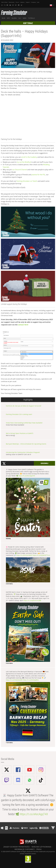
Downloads (11, 2)
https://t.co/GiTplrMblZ (24, 555)
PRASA (39, 849)
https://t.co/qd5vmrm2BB (32, 600)
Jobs (38, 2)
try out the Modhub (24, 162)
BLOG (3, 18)
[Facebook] (7, 5)
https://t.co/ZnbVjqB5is (31, 680)
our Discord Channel (20, 170)
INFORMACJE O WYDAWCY (25, 849)
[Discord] (19, 5)
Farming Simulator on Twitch (27, 181)
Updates (22, 2)
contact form (23, 325)
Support (28, 2)
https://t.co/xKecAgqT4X (27, 476)
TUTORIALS (31, 18)
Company (33, 2)
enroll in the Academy (29, 157)
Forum (17, 2)
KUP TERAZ (28, 23)
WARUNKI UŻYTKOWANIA (41, 847)
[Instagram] (13, 5)
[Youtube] (10, 5)
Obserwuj (44, 463)
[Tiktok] (22, 5)
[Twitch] (16, 5)
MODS (25, 18)
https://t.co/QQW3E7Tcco (41, 555)
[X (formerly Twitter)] (5, 5)
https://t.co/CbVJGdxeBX (14, 680)
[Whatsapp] (2, 5)
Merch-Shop (4, 2)
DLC (20, 18)
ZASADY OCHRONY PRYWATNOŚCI (17, 847)
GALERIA (14, 18)
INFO (8, 18)
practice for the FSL (38, 175)
